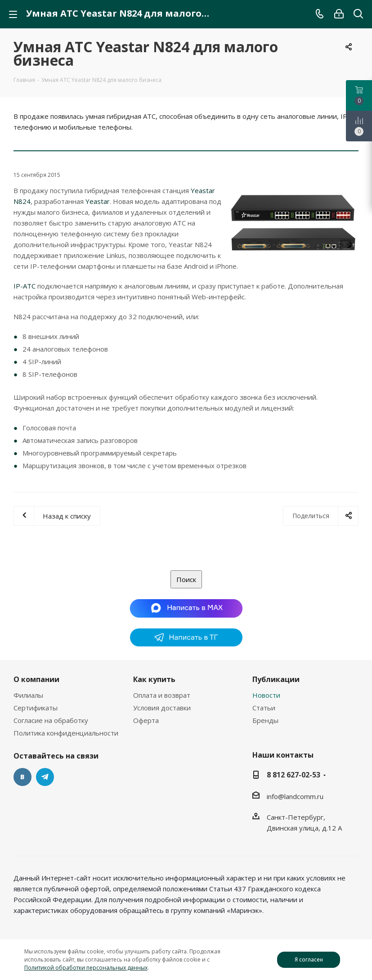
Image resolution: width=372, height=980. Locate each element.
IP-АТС (25, 286)
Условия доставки (162, 708)
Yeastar (98, 201)
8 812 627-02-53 (294, 775)
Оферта (146, 720)
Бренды (265, 720)
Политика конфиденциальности (66, 733)
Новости (266, 695)
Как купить (154, 679)
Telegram (45, 777)
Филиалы (28, 695)
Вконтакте (22, 777)
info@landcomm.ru (295, 796)
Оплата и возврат (162, 695)
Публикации (276, 679)
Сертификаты (36, 708)
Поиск (186, 579)
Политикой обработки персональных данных (86, 968)
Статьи (264, 708)
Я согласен (309, 960)
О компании (36, 679)
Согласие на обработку (51, 720)
